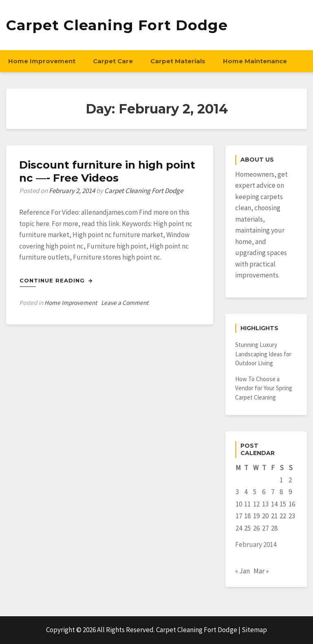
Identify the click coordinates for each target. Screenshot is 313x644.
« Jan (242, 571)
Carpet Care (113, 61)
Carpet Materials (178, 61)
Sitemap (254, 630)
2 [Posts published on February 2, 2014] (290, 480)
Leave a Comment (125, 303)
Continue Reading (56, 280)
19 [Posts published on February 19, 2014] (256, 516)
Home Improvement (42, 61)
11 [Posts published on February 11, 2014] (247, 504)
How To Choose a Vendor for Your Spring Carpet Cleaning (264, 388)
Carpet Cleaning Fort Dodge (117, 25)
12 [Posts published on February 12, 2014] (256, 504)
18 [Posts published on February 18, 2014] (247, 516)
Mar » (261, 571)
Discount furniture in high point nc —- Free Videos (107, 171)
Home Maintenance (255, 61)
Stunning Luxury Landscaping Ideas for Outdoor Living (263, 354)
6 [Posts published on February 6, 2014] (264, 492)
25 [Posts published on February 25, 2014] (247, 528)
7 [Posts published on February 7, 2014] (273, 492)
